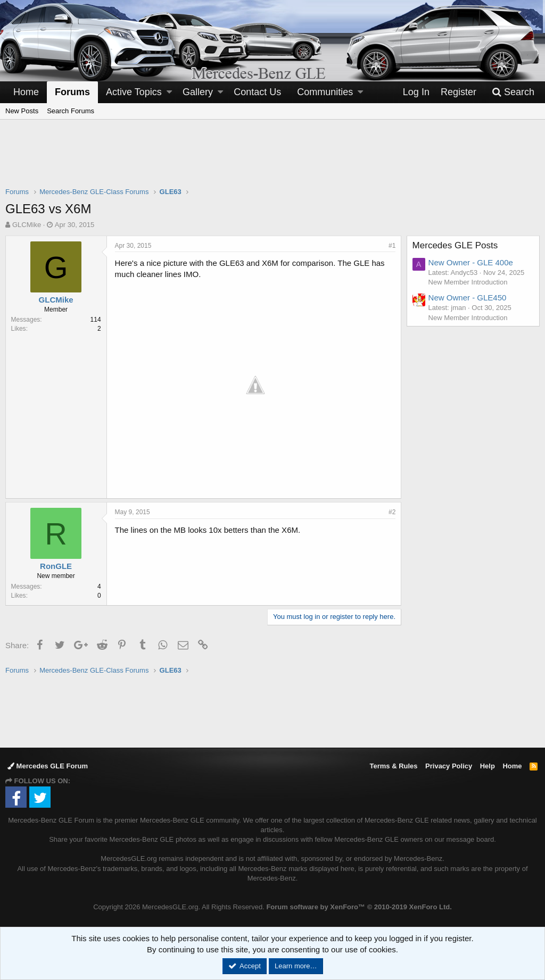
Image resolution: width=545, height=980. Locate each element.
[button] (169, 92)
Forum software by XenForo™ (359, 907)
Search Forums (71, 111)
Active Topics (134, 92)
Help (488, 766)
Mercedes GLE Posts (455, 245)
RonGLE (56, 566)
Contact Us (257, 92)
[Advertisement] (272, 160)
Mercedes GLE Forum (48, 766)
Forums (72, 92)
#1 (392, 246)
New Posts (22, 111)
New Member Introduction (468, 282)
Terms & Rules (393, 766)
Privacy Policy (449, 766)
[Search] (513, 92)
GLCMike (27, 225)
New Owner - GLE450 (468, 298)
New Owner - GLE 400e (471, 262)
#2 (392, 512)
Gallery (198, 92)
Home (26, 92)
